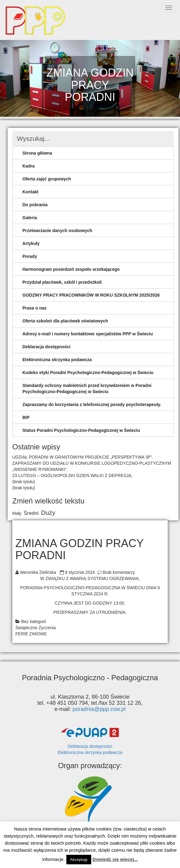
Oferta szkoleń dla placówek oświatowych (65, 321)
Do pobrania (35, 205)
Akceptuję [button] (79, 860)
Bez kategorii (34, 621)
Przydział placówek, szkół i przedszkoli (62, 282)
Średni (31, 513)
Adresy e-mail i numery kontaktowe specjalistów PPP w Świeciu (88, 334)
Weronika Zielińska (38, 572)
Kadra (29, 166)
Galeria (30, 218)
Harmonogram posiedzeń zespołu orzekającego (71, 269)
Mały (17, 513)
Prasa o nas (35, 308)
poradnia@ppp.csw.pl (99, 709)
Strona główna (37, 153)
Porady (30, 256)
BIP (26, 417)
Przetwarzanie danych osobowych (57, 231)
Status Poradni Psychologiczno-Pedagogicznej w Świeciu (81, 430)
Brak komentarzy (119, 572)
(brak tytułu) (24, 482)
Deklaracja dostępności (46, 347)
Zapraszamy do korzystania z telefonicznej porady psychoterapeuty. (92, 404)
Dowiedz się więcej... (115, 859)
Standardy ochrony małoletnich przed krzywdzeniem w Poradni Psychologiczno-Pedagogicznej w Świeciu (87, 389)
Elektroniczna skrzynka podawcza (57, 360)
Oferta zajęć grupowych (47, 179)
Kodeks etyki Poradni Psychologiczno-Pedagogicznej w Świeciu (88, 373)
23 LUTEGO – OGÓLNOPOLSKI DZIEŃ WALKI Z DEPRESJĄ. (72, 475)
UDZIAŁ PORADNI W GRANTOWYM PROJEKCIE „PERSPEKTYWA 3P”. (83, 457)
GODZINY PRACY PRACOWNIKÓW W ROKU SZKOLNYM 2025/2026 (91, 295)
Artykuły (31, 243)
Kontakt (30, 192)
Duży (48, 513)
